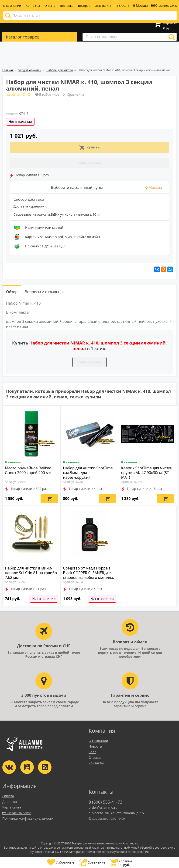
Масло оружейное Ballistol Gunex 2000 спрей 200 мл (29, 470)
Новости (95, 746)
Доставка (67, 6)
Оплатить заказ (164, 5)
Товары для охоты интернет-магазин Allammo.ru (105, 843)
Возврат (84, 6)
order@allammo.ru (103, 807)
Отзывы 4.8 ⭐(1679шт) (112, 6)
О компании (12, 6)
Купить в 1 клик (89, 163)
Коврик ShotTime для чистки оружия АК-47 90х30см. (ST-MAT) (147, 473)
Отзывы (95, 757)
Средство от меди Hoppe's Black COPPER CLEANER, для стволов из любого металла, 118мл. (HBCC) (88, 575)
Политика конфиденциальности (28, 818)
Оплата (50, 6)
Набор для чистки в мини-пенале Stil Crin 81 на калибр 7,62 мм (31, 573)
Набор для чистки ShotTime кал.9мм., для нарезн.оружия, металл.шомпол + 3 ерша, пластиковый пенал (88, 477)
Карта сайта (12, 807)
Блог (92, 752)
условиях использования (132, 852)
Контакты (33, 6)
